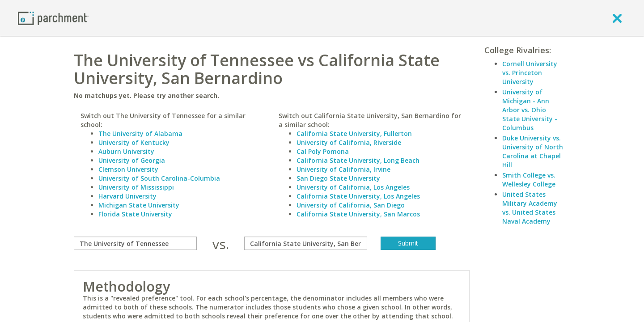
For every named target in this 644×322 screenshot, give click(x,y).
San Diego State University (338, 178)
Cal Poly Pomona (323, 151)
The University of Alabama (140, 133)
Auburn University (126, 151)
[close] (617, 18)
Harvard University (127, 196)
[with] (306, 243)
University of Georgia (132, 160)
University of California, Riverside (349, 142)
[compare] (135, 243)
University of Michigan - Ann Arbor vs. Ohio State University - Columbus (530, 110)
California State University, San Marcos (358, 214)
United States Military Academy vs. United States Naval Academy (530, 208)
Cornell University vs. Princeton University (530, 73)
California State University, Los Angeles (358, 196)
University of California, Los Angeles (353, 187)
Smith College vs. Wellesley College (529, 180)
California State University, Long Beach (358, 160)
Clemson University (128, 169)
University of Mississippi (136, 187)
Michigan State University (139, 205)
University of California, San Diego (351, 205)
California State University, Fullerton (354, 133)
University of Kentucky (134, 142)
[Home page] (53, 18)
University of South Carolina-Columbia (159, 178)
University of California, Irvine (343, 169)
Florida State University (135, 214)
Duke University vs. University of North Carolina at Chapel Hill (533, 151)
